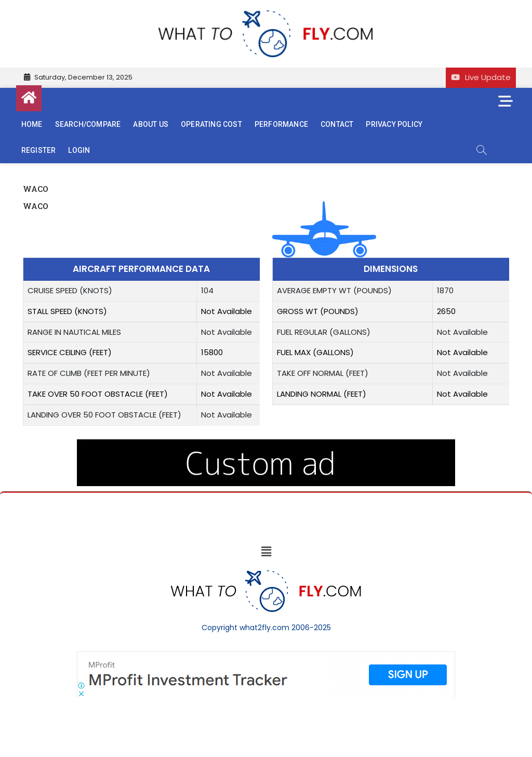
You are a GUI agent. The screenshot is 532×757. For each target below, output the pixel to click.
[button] (266, 552)
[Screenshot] (266, 657)
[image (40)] (266, 445)
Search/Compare (88, 124)
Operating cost (211, 124)
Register (39, 150)
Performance (281, 124)
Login (79, 150)
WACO (36, 206)
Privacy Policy (394, 124)
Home (32, 124)
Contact (337, 124)
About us (151, 124)
